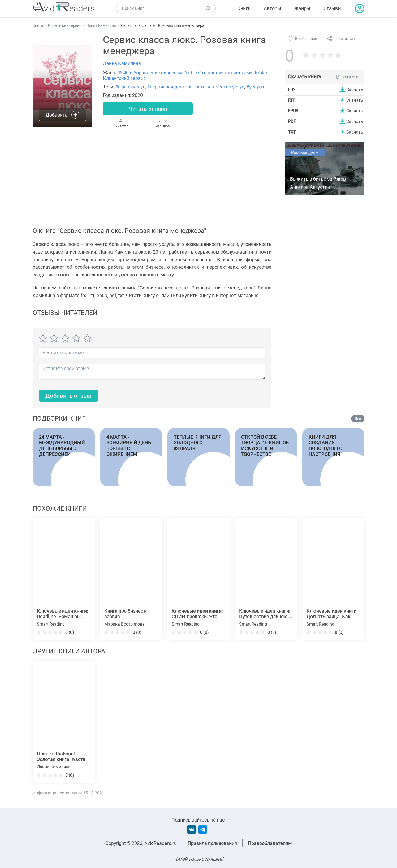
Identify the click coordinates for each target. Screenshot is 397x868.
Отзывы (333, 8)
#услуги (255, 87)
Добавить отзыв (68, 396)
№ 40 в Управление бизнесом (150, 73)
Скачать (355, 89)
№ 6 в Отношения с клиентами (219, 73)
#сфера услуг (130, 87)
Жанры (302, 8)
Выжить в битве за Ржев (318, 179)
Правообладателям (270, 843)
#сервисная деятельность (176, 87)
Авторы (272, 8)
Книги (244, 8)
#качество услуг (226, 87)
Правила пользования (212, 843)
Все (358, 419)
